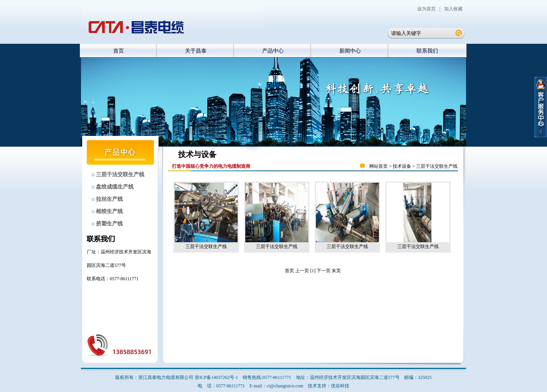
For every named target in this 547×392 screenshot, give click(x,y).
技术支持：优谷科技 (329, 386)
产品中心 (273, 51)
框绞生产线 (109, 211)
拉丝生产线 (109, 199)
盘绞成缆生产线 (114, 187)
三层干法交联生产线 (119, 174)
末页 (336, 271)
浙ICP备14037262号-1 (216, 377)
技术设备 (402, 166)
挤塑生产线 (109, 224)
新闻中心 (350, 51)
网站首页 (378, 166)
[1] (313, 271)
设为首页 (426, 9)
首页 (119, 51)
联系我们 (427, 51)
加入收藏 (453, 9)
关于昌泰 (196, 51)
